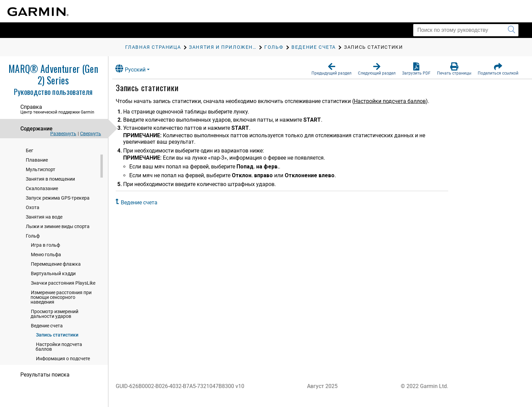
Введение (31, 149)
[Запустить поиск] (511, 30)
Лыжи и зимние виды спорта (58, 279)
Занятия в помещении (50, 231)
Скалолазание (42, 241)
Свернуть (91, 134)
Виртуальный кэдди (53, 326)
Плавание (37, 212)
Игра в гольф (45, 297)
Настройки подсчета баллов (395, 101)
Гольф (33, 288)
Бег (30, 203)
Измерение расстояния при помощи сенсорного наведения (61, 349)
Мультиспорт (41, 222)
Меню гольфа (46, 307)
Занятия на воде (44, 269)
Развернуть (63, 134)
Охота (33, 260)
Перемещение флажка (56, 316)
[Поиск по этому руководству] (466, 30)
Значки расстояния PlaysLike (63, 335)
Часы (27, 162)
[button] (331, 69)
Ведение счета (144, 202)
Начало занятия (44, 184)
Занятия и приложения (46, 175)
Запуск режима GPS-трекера (58, 250)
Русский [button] (136, 69)
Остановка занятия (48, 193)
